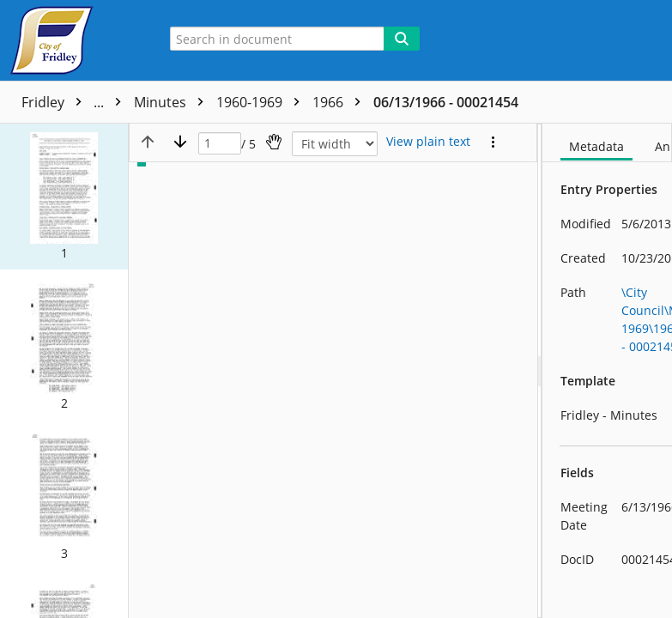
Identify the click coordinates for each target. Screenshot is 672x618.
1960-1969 (262, 102)
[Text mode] (428, 142)
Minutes (173, 102)
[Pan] (274, 142)
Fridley (76, 102)
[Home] (73, 40)
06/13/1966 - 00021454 (446, 102)
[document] (607, 371)
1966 (341, 102)
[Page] (220, 144)
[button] (64, 197)
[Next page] (180, 142)
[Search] (402, 39)
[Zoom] (335, 144)
